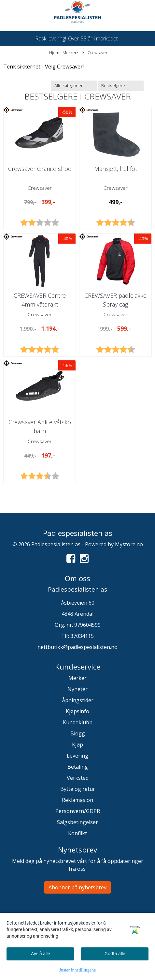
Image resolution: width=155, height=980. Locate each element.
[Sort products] (121, 86)
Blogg (78, 733)
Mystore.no (129, 544)
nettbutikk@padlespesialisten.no (77, 647)
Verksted (78, 778)
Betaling (78, 767)
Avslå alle (40, 954)
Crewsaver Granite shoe (40, 169)
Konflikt (77, 833)
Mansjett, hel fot (116, 169)
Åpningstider (78, 700)
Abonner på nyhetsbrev (77, 887)
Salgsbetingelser (77, 822)
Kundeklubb (78, 722)
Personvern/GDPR (78, 811)
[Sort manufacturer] (74, 86)
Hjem (54, 53)
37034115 (82, 636)
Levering (77, 756)
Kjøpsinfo (77, 711)
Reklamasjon (77, 800)
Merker (70, 53)
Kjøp (77, 745)
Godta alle (115, 954)
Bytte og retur (78, 789)
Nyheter (77, 689)
